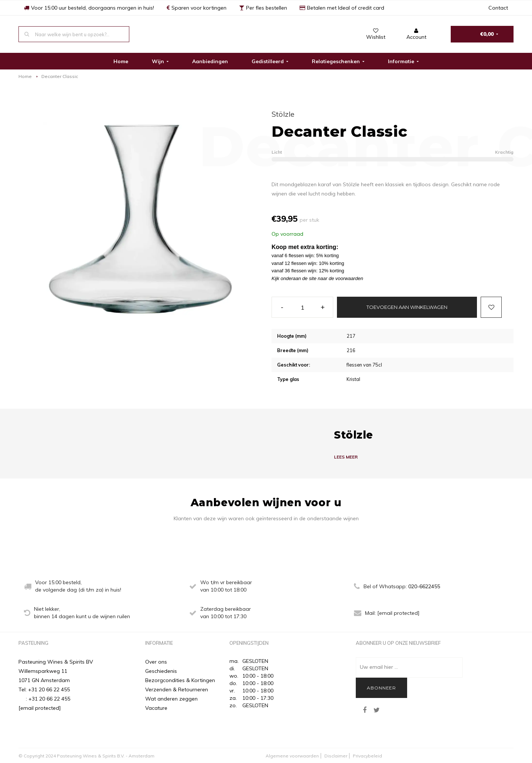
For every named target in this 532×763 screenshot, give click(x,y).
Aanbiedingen (210, 61)
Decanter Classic (60, 76)
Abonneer (381, 688)
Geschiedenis (161, 671)
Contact (498, 8)
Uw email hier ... (379, 667)
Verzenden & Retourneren (177, 689)
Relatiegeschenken (338, 61)
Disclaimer (336, 756)
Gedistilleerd (270, 61)
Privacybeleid (367, 756)
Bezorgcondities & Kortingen (180, 680)
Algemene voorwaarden (292, 756)
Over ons (156, 662)
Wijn (160, 61)
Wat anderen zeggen (171, 699)
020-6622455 (424, 586)
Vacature (156, 708)
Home (121, 61)
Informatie (403, 61)
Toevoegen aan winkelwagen (407, 307)
